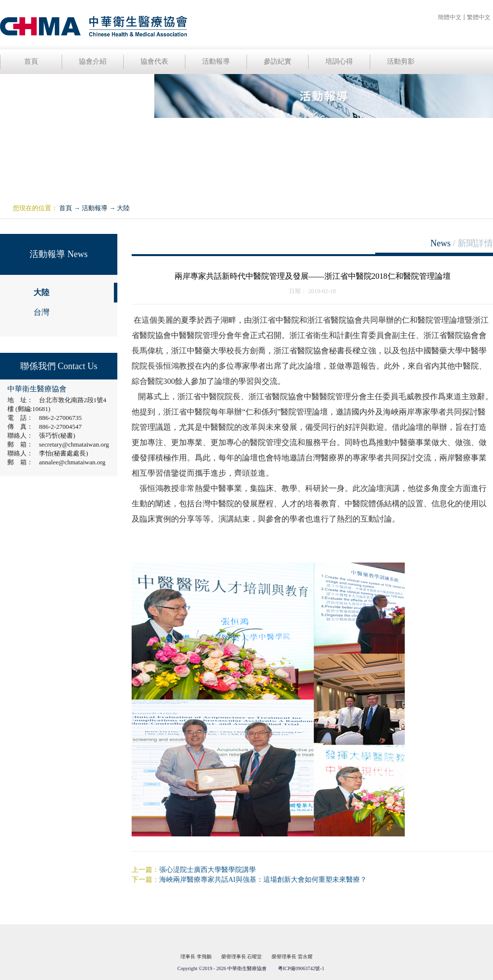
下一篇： (249, 880)
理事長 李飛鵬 (196, 957)
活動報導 (95, 208)
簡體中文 (450, 17)
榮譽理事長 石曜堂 (242, 957)
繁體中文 (479, 17)
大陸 (123, 208)
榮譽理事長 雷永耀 (292, 957)
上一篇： (194, 870)
